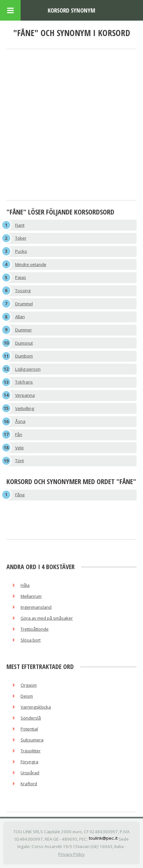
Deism (27, 696)
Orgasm (29, 685)
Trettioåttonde (35, 629)
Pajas (21, 277)
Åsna (20, 421)
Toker (21, 238)
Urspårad (30, 773)
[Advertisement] (71, 125)
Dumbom (24, 356)
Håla (25, 585)
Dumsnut (24, 343)
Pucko (21, 251)
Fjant (20, 225)
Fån (19, 434)
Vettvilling (25, 408)
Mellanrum (31, 596)
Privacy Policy (71, 854)
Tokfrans (24, 382)
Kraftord (29, 784)
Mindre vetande (31, 264)
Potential (29, 729)
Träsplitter (31, 751)
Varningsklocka (36, 707)
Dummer (24, 330)
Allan (20, 317)
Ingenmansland (36, 607)
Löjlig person (28, 369)
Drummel (24, 304)
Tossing (23, 291)
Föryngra (29, 762)
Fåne (20, 495)
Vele (19, 448)
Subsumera (32, 740)
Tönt (19, 461)
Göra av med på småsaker (47, 618)
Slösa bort (31, 640)
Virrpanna (25, 395)
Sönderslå (31, 718)
